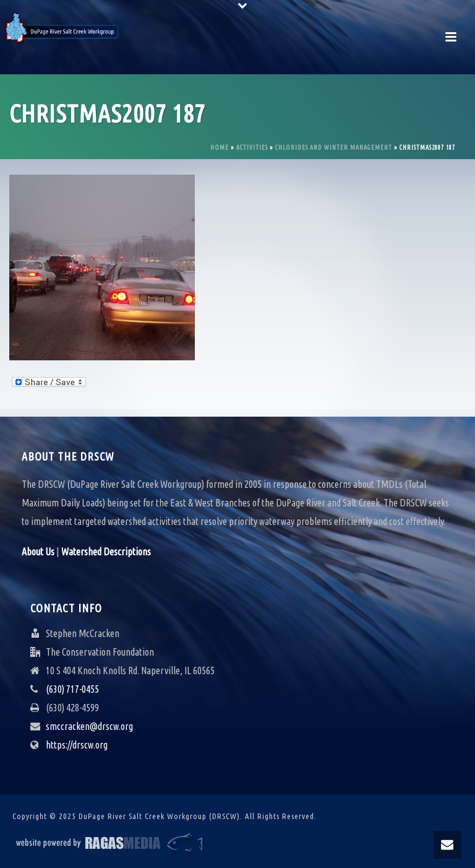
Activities (252, 148)
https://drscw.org (77, 745)
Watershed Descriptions (106, 552)
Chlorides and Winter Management (334, 148)
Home (220, 148)
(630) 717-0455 (72, 689)
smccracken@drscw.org (89, 726)
